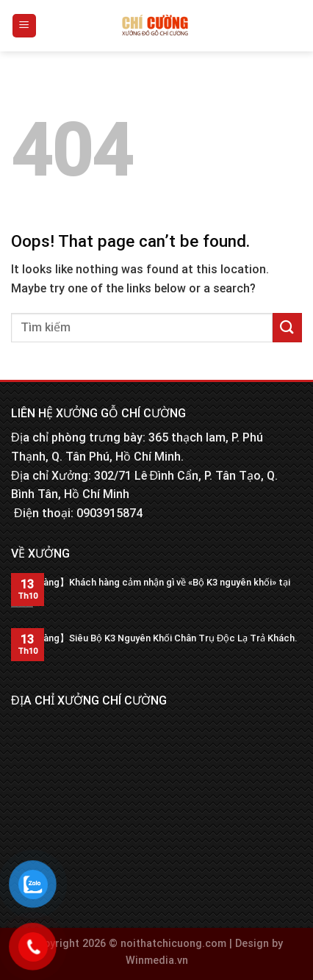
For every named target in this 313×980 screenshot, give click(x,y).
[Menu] (25, 26)
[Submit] (287, 327)
